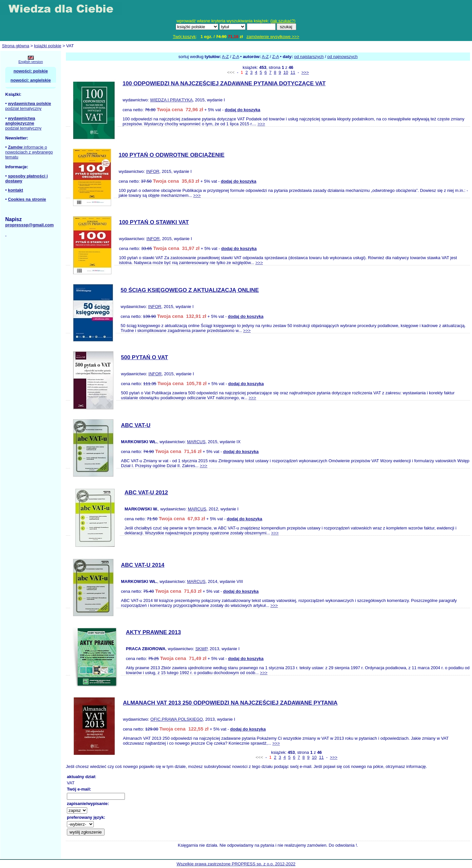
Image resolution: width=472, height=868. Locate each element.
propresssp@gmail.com (29, 225)
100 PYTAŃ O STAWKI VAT (154, 222)
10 (286, 72)
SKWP (201, 649)
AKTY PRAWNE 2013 (153, 632)
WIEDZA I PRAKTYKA (171, 100)
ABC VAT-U (136, 425)
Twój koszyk (184, 37)
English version (31, 62)
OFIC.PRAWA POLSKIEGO (177, 719)
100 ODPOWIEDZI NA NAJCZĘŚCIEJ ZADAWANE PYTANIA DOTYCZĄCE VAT (224, 83)
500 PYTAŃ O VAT (145, 357)
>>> (305, 72)
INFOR (153, 171)
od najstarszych (309, 57)
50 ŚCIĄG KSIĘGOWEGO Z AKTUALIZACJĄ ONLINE (190, 290)
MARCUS (196, 442)
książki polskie (48, 46)
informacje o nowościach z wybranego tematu (29, 152)
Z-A (236, 57)
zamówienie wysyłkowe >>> (273, 37)
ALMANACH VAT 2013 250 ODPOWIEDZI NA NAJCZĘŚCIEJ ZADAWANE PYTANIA (230, 703)
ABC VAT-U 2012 (146, 493)
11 (293, 72)
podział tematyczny (23, 108)
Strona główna (16, 46)
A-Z (225, 57)
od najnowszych (342, 57)
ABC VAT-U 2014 (143, 565)
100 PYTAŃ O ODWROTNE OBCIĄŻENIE (172, 155)
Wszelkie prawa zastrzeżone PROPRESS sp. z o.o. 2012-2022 (236, 864)
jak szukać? (283, 21)
